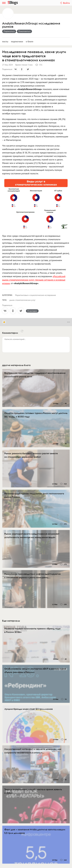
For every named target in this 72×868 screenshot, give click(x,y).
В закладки (32, 311)
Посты (5, 41)
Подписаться (9, 31)
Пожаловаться (24, 31)
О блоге (30, 41)
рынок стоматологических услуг (22, 300)
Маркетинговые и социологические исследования (35, 295)
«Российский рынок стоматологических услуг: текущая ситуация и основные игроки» (34, 280)
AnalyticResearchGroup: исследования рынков (31, 25)
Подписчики (17, 41)
